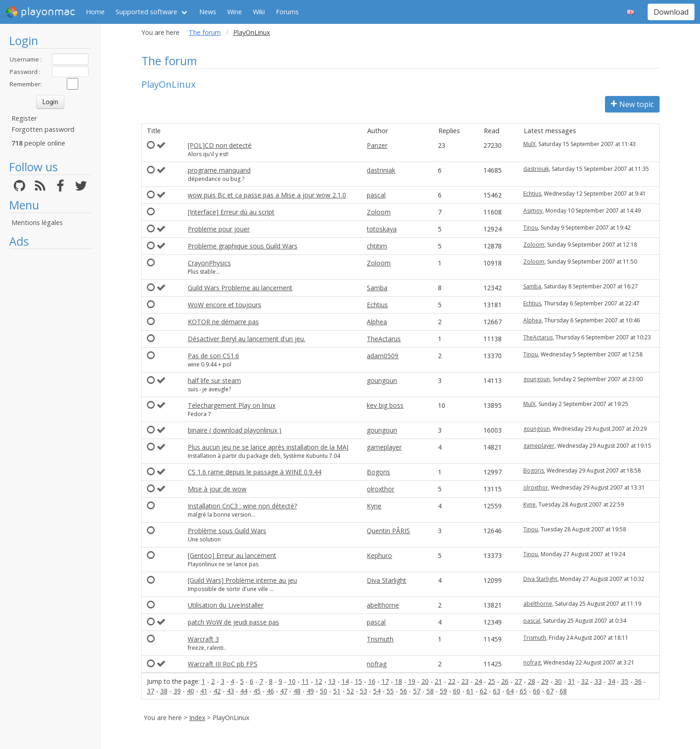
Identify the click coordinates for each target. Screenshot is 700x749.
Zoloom (379, 212)
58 (430, 691)
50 (324, 691)
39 (177, 691)
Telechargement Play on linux (232, 405)
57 (417, 691)
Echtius (532, 194)
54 (377, 691)
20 (425, 681)
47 (284, 691)
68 (563, 691)
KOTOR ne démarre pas (223, 322)
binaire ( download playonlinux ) (235, 430)
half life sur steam (214, 380)
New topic (632, 104)
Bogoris (378, 472)
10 (292, 681)
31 (571, 681)
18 (398, 681)
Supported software (146, 12)
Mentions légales (37, 222)
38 (164, 691)
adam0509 (383, 356)
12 (319, 681)
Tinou (531, 228)
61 (470, 691)
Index (197, 718)
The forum (205, 32)
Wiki (259, 12)
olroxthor (381, 489)
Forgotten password (43, 129)
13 (332, 681)
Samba (377, 288)
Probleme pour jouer (219, 229)
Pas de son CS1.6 (213, 356)
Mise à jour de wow (217, 489)
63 (497, 691)
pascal (376, 195)
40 (190, 691)
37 (151, 691)
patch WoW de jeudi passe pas (233, 622)
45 (257, 691)
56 (403, 691)
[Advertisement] (50, 391)
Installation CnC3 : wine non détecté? (242, 506)
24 (478, 681)
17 (385, 681)
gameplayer (384, 447)
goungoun (382, 380)
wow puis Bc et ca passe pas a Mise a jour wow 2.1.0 (267, 195)
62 (483, 691)
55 (390, 691)
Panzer (377, 145)
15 (358, 681)
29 (545, 681)
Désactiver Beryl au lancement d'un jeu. (246, 339)
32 (585, 681)
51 (337, 691)
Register (24, 118)
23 (465, 681)
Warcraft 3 (203, 639)
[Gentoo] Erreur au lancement (232, 555)
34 (611, 681)
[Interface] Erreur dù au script (231, 212)
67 (550, 691)
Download (671, 12)
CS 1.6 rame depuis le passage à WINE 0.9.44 (255, 472)
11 (305, 681)
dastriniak (381, 170)
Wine (235, 12)
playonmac (40, 12)
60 (457, 691)
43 (230, 691)
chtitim (377, 246)
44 (244, 691)
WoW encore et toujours (224, 305)
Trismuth (380, 639)
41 (204, 691)
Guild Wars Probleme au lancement (240, 288)
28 (532, 681)
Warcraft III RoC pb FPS (223, 664)
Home (95, 12)
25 (492, 681)
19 (412, 681)
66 (537, 691)
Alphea (377, 322)
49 (310, 691)
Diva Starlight (386, 580)
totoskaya (382, 229)
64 (510, 691)
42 (217, 691)
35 (625, 681)
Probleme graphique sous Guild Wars (243, 246)
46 (270, 691)
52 (350, 691)
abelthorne (383, 605)
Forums (287, 12)
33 (598, 681)
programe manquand (219, 170)
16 (372, 681)
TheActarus (384, 339)
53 (364, 691)
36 (638, 681)
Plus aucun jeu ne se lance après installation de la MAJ (268, 447)
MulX (529, 144)
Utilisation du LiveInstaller (226, 605)
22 (452, 681)
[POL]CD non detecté (220, 145)
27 (518, 681)
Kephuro (379, 555)
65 (523, 691)
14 (345, 681)
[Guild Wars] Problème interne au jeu (242, 580)
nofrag (377, 664)
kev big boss (385, 405)
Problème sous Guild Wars (227, 531)
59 (443, 691)
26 (505, 681)
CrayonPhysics (209, 263)
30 (558, 681)
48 (297, 691)
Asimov (533, 211)
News (208, 12)
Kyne (374, 506)
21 (438, 681)
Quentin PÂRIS (388, 531)
